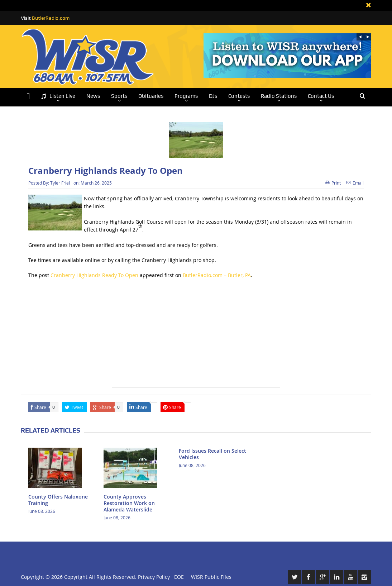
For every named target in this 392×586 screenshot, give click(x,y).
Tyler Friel (60, 183)
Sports (119, 96)
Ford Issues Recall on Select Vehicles (212, 454)
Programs (186, 96)
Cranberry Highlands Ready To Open (94, 275)
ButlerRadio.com (51, 18)
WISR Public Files (211, 577)
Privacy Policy (154, 577)
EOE (178, 577)
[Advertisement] (196, 337)
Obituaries (151, 96)
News (93, 96)
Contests (239, 96)
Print (333, 183)
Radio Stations (279, 96)
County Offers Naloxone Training (58, 500)
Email (355, 183)
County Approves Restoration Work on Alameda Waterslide (129, 503)
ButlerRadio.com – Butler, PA (217, 275)
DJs (213, 96)
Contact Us (321, 96)
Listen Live (58, 96)
